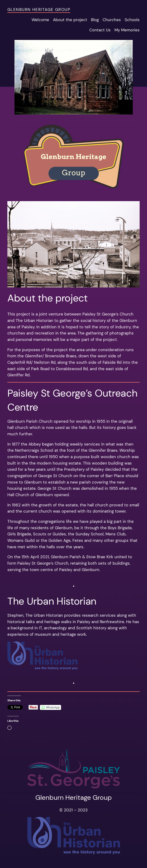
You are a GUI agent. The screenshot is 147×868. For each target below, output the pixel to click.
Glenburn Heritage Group (39, 10)
